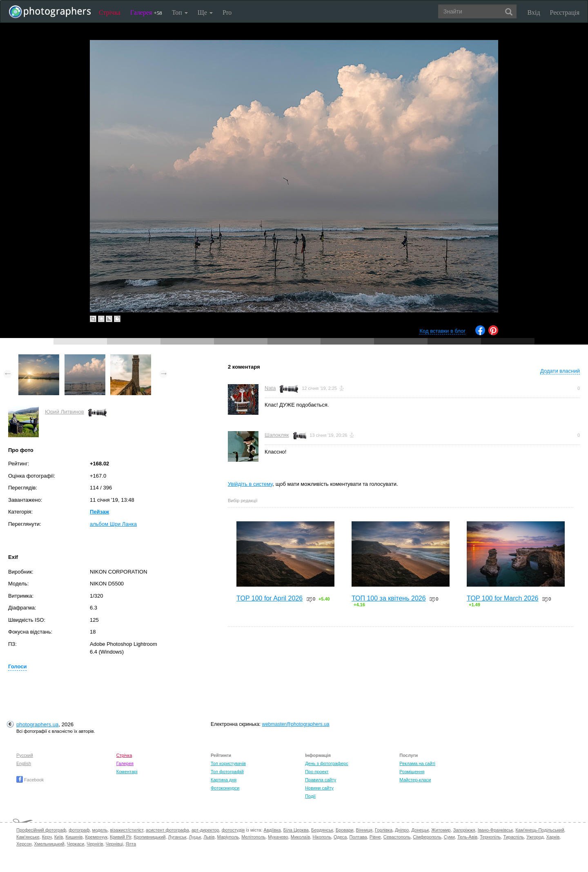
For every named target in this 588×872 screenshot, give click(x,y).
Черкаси (76, 844)
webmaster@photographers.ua (296, 724)
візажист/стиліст (126, 830)
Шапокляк (277, 435)
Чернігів (95, 844)
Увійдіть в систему (250, 484)
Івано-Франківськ (495, 830)
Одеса (340, 837)
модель (100, 830)
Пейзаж (99, 512)
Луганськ (177, 837)
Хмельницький (49, 844)
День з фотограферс (327, 763)
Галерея (146, 12)
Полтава (358, 837)
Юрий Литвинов (65, 412)
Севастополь (397, 837)
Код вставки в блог (442, 331)
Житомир (441, 830)
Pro (227, 12)
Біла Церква (296, 830)
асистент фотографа (167, 830)
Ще (205, 12)
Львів (209, 837)
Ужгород (535, 837)
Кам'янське (28, 837)
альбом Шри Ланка (113, 524)
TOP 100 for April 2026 (269, 598)
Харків (553, 837)
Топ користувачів (228, 763)
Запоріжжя (464, 830)
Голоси (17, 666)
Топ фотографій (227, 772)
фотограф (79, 830)
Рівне (375, 837)
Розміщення (412, 772)
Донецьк (420, 830)
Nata (270, 388)
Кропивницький (150, 837)
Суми (449, 837)
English (24, 763)
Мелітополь (253, 837)
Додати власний (560, 371)
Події (310, 796)
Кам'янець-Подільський (540, 830)
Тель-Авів (467, 837)
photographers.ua (37, 724)
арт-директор (205, 830)
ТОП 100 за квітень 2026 (389, 598)
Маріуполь (228, 837)
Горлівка (384, 830)
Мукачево (278, 837)
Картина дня (224, 780)
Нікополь (322, 837)
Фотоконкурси (225, 788)
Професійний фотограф (41, 830)
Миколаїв (301, 837)
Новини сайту (319, 788)
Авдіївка (272, 830)
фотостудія (233, 830)
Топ (180, 12)
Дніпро (402, 830)
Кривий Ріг (120, 837)
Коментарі (127, 772)
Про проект (317, 772)
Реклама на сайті (417, 763)
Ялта (131, 844)
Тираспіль (513, 837)
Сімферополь (427, 837)
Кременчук (96, 837)
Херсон (24, 844)
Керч (47, 837)
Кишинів (74, 837)
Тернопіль (490, 837)
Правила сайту (321, 780)
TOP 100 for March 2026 (503, 598)
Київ (59, 837)
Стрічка (110, 12)
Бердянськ (322, 830)
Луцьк (195, 837)
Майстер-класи (415, 780)
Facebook (30, 780)
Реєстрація (565, 12)
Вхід (534, 12)
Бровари (345, 830)
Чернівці (115, 844)
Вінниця (364, 830)
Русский (25, 755)
